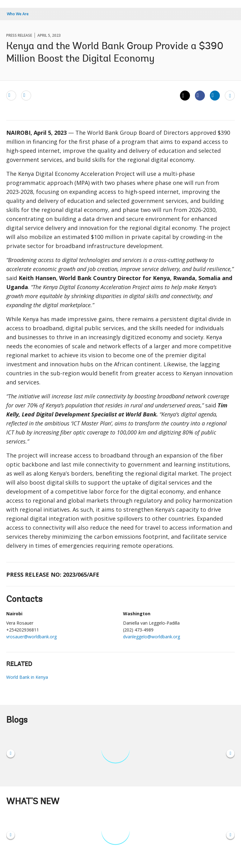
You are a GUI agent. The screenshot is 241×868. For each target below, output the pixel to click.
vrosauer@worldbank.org (31, 637)
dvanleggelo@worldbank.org (151, 637)
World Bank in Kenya (27, 677)
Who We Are (18, 14)
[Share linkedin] (215, 95)
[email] (11, 95)
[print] (26, 95)
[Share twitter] (185, 96)
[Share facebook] (200, 95)
